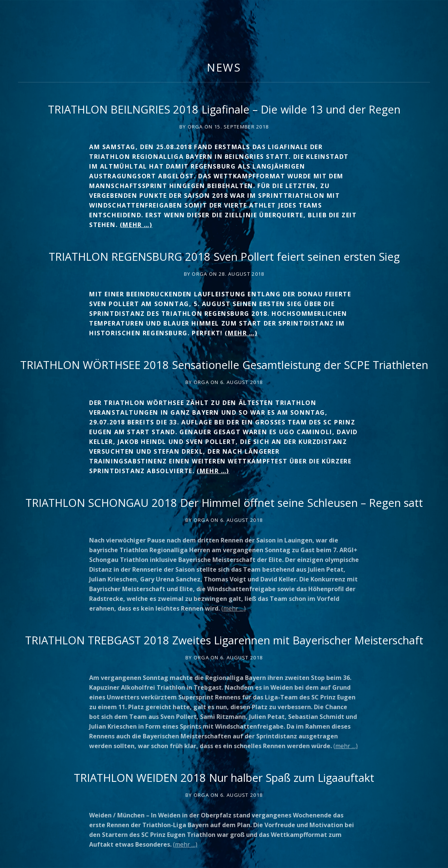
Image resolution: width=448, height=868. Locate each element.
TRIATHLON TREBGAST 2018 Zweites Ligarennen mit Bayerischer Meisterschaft (224, 640)
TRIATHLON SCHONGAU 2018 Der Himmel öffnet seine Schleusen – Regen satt (224, 503)
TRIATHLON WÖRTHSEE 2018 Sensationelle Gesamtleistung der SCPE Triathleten (224, 365)
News (224, 67)
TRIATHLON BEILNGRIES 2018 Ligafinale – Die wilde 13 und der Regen (224, 109)
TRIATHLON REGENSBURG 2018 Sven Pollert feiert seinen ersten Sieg (224, 256)
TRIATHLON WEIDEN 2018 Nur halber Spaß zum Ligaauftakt (224, 778)
